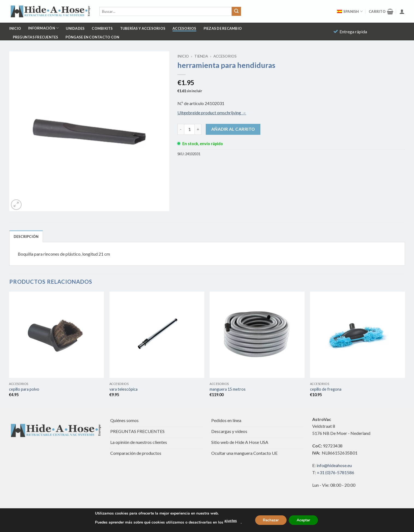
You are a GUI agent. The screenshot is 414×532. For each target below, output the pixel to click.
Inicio (15, 28)
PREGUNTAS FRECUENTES (36, 37)
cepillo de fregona (326, 389)
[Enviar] (236, 11)
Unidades (75, 28)
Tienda (201, 56)
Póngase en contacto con (93, 37)
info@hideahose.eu (334, 465)
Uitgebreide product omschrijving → (212, 113)
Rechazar (270, 520)
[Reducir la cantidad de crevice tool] (181, 129)
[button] (381, 11)
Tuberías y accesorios (143, 28)
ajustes (230, 521)
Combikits (102, 28)
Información (43, 28)
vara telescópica (123, 389)
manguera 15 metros (228, 389)
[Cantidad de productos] (189, 129)
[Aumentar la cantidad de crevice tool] (198, 129)
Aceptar (304, 520)
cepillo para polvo (24, 389)
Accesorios (184, 28)
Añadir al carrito (233, 129)
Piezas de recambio (223, 28)
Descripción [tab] (26, 237)
